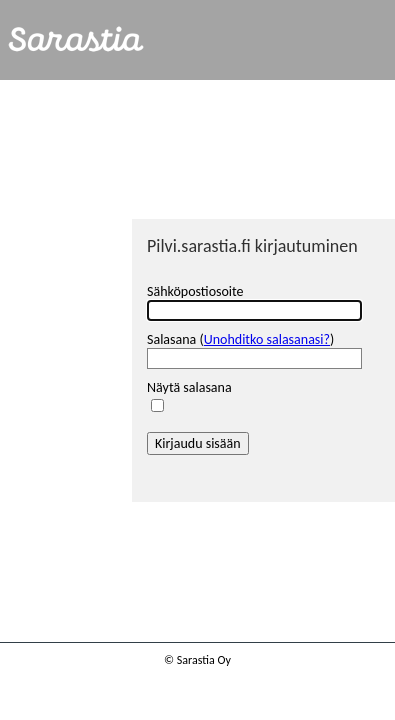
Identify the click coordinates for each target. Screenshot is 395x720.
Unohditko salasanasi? (267, 339)
